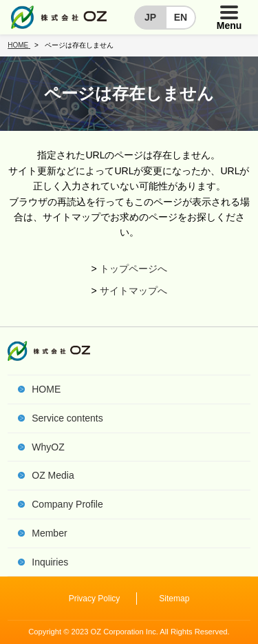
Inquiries (50, 562)
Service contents (67, 418)
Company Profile (67, 504)
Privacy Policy (95, 599)
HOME (46, 389)
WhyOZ (48, 447)
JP (150, 17)
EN (181, 17)
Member (49, 533)
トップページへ (133, 269)
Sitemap (174, 599)
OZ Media (53, 475)
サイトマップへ (133, 291)
